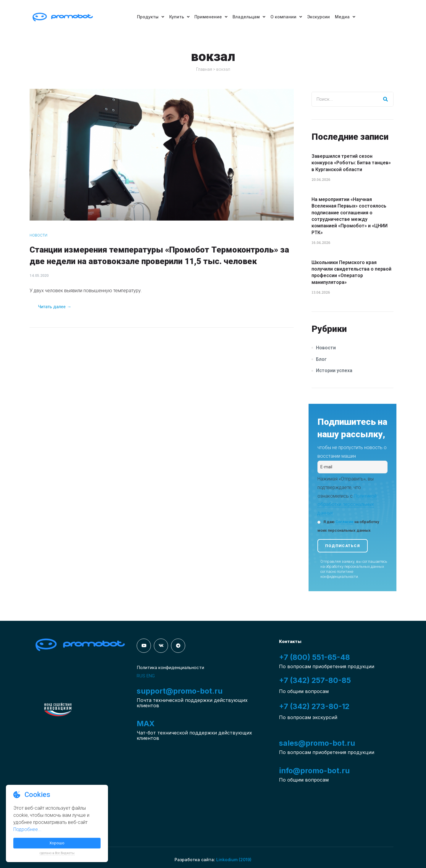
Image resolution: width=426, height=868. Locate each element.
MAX (146, 724)
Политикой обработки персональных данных (347, 505)
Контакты (290, 642)
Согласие (344, 522)
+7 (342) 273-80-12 (315, 706)
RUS (141, 676)
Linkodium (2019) (234, 860)
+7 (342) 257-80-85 (315, 680)
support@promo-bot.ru (180, 691)
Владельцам (249, 17)
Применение (210, 17)
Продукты (148, 17)
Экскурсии (320, 17)
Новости (38, 235)
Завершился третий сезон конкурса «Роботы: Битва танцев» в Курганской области (351, 163)
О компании (287, 17)
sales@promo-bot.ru (317, 743)
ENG (151, 676)
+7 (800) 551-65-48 (315, 657)
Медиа (348, 17)
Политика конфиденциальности (170, 667)
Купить (177, 17)
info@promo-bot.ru (314, 771)
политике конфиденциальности (339, 574)
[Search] (386, 99)
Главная (204, 69)
